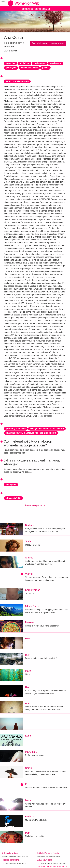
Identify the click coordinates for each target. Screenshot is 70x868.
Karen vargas (33, 590)
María (28, 800)
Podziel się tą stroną (35, 505)
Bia (27, 687)
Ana (27, 703)
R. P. (28, 655)
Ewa (28, 639)
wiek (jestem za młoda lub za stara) (47, 429)
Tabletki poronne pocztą (35, 9)
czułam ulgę (40, 63)
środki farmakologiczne (17, 81)
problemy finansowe (16, 429)
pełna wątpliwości (29, 68)
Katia (28, 736)
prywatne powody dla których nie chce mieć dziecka (31, 433)
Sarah (28, 768)
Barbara (30, 525)
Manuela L (31, 752)
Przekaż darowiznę (11, 860)
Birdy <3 (30, 817)
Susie (28, 541)
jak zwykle (11, 68)
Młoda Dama (32, 606)
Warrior (29, 574)
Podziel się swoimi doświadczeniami (48, 43)
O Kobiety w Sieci (10, 853)
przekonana (56, 63)
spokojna (10, 63)
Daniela (29, 622)
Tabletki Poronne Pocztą (48, 853)
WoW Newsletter (45, 860)
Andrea (29, 558)
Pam (28, 833)
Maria (28, 671)
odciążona (24, 63)
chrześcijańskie (13, 498)
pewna (45, 68)
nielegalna (11, 484)
